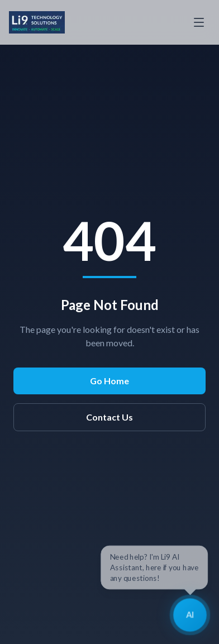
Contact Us (109, 417)
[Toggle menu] (199, 22)
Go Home (109, 381)
